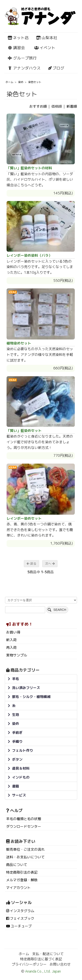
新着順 (72, 106)
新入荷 (11, 640)
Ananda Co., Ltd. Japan (43, 971)
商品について (17, 865)
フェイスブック (22, 918)
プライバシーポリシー (29, 964)
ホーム (9, 82)
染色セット (35, 82)
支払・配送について (48, 954)
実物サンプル (17, 655)
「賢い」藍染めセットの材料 (29, 168)
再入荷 (11, 648)
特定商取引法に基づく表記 (41, 959)
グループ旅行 (22, 58)
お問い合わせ (60, 964)
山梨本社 (47, 38)
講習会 (16, 48)
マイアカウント (18, 888)
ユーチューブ (21, 926)
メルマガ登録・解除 (22, 880)
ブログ (56, 68)
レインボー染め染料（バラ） (29, 255)
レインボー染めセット (24, 518)
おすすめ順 (38, 106)
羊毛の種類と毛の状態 (24, 819)
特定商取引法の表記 (22, 872)
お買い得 (13, 632)
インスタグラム (22, 911)
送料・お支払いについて (25, 857)
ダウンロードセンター (24, 826)
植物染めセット (19, 343)
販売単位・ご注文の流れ (25, 849)
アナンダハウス (24, 68)
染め (21, 82)
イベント (45, 48)
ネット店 (18, 38)
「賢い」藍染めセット (24, 431)
